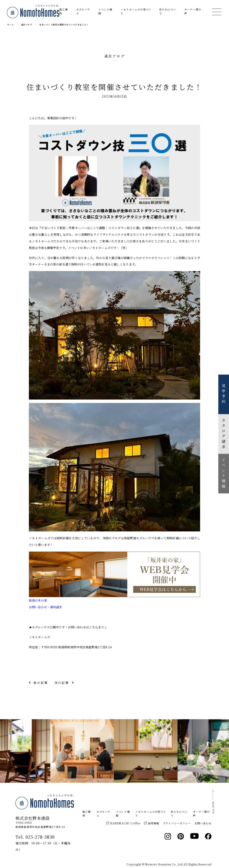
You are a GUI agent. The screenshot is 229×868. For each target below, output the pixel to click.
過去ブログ (27, 25)
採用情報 (152, 823)
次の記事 (62, 683)
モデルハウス (83, 11)
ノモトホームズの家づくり (136, 11)
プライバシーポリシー (177, 823)
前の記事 (41, 683)
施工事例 (64, 11)
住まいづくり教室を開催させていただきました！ (64, 25)
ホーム (10, 25)
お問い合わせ (203, 823)
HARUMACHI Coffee (123, 823)
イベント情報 (105, 11)
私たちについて (168, 11)
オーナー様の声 (193, 11)
